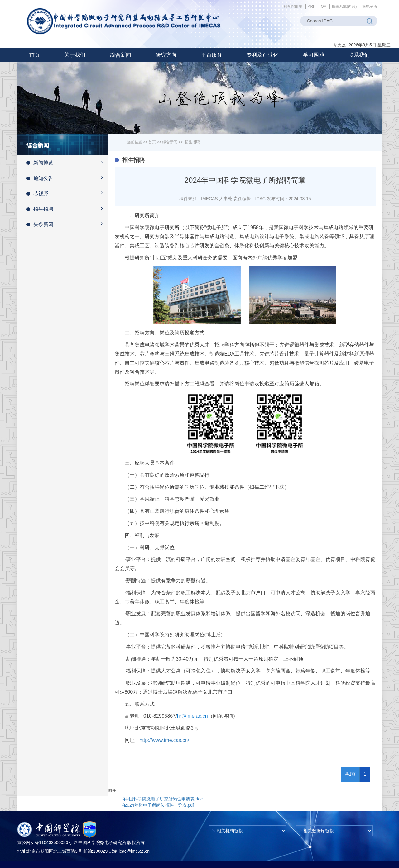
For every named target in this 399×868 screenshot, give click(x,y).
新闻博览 (67, 162)
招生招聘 (67, 209)
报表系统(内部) (344, 7)
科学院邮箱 (293, 7)
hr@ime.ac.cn (192, 716)
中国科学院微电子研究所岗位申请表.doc (162, 799)
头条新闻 (67, 224)
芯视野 (67, 193)
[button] (75, 55)
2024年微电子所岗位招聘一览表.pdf (158, 805)
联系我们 (359, 55)
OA (324, 7)
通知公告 (67, 178)
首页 (35, 55)
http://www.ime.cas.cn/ (164, 740)
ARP (312, 7)
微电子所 (370, 7)
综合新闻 (170, 142)
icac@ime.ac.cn (134, 851)
